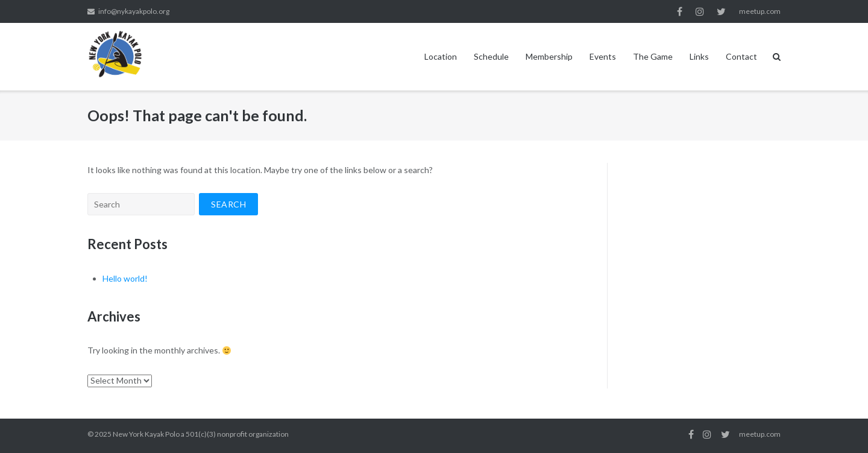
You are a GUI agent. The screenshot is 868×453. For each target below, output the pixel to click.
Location (441, 56)
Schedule (491, 56)
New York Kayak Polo (146, 434)
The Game (653, 56)
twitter (721, 11)
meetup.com (760, 11)
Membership (549, 56)
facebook (680, 11)
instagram (700, 11)
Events (603, 56)
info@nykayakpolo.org (134, 11)
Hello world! (125, 278)
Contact (741, 56)
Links (699, 56)
